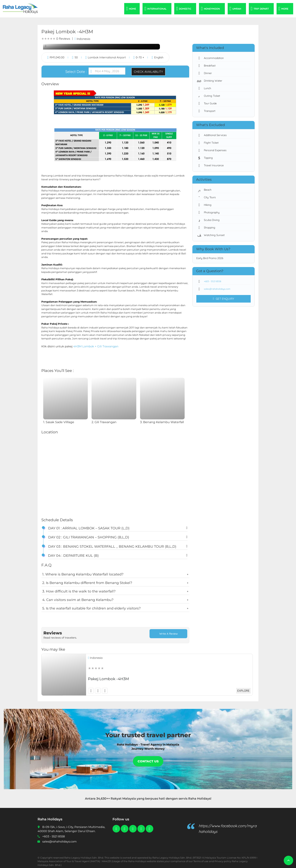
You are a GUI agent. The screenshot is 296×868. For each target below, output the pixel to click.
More (285, 9)
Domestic (185, 9)
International (157, 9)
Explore (243, 688)
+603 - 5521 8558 (210, 281)
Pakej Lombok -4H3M (108, 676)
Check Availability (148, 72)
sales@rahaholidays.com (215, 289)
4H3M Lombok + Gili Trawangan (96, 346)
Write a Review (168, 634)
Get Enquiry (223, 299)
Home (132, 9)
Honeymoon (212, 9)
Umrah (237, 9)
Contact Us (148, 759)
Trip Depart (261, 9)
